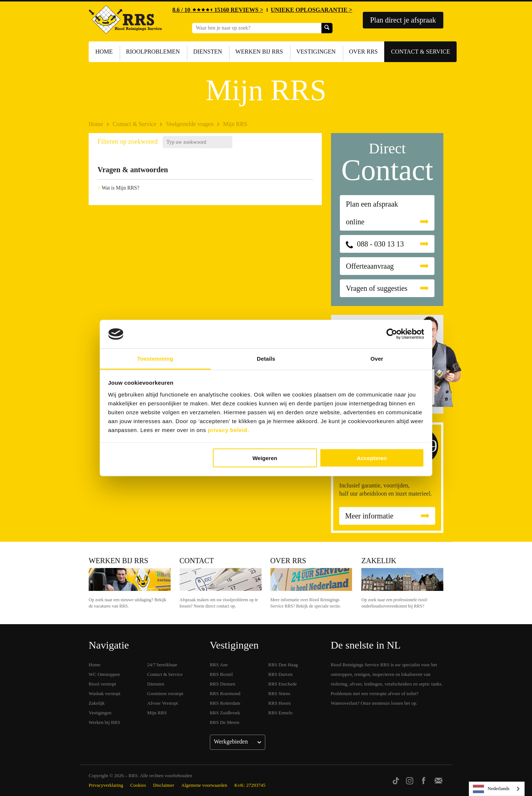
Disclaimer (163, 785)
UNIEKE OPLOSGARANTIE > (312, 10)
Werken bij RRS (259, 52)
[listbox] (497, 789)
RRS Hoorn (279, 703)
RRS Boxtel (221, 674)
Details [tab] (266, 358)
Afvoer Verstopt (162, 703)
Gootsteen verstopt (165, 693)
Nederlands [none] (491, 789)
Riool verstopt (102, 684)
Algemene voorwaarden (204, 785)
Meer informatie (369, 516)
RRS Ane (219, 665)
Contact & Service (420, 52)
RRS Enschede (283, 684)
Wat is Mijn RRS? (120, 188)
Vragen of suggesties (377, 288)
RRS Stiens (279, 693)
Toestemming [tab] (155, 358)
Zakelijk (379, 561)
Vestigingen (316, 52)
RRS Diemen (223, 684)
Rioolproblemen (153, 52)
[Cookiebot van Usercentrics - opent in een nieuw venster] (392, 334)
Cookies (138, 785)
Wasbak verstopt (105, 693)
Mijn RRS (235, 124)
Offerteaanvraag (370, 266)
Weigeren (265, 458)
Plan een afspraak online (372, 213)
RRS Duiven (280, 674)
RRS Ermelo (280, 713)
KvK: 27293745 (250, 785)
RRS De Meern (225, 722)
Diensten (208, 52)
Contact (197, 561)
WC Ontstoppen (104, 674)
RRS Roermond (225, 693)
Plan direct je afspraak (403, 20)
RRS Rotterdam (225, 703)
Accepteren (372, 458)
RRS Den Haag (283, 665)
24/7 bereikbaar (162, 665)
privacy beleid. (228, 430)
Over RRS (364, 52)
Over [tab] (377, 358)
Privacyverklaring (106, 785)
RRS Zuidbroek (225, 713)
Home (104, 52)
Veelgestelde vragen (190, 124)
